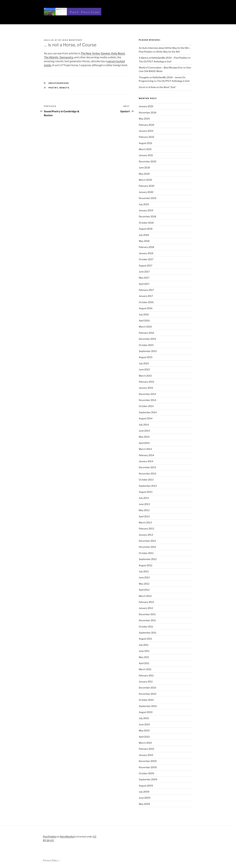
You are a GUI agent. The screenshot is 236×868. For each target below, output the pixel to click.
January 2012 (146, 608)
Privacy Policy (50, 860)
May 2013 (144, 510)
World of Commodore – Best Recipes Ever (161, 68)
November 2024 (148, 113)
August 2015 (146, 357)
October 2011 (146, 627)
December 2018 (147, 216)
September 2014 (148, 412)
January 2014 (146, 461)
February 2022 (146, 137)
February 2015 (146, 382)
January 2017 (146, 296)
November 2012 (147, 547)
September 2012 (148, 559)
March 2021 (145, 149)
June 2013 (144, 504)
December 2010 (147, 688)
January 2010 (146, 755)
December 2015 (147, 339)
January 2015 (146, 388)
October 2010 (146, 700)
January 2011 (146, 682)
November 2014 (147, 400)
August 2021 (146, 143)
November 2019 (147, 198)
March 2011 (145, 669)
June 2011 (144, 651)
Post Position (50, 836)
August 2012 (146, 565)
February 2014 (146, 455)
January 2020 (146, 192)
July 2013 (144, 498)
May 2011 (144, 657)
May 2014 (144, 437)
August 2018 (146, 229)
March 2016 (145, 327)
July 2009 (144, 792)
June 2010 (144, 724)
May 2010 (144, 730)
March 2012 (145, 596)
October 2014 (146, 406)
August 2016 (146, 308)
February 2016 (146, 333)
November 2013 (147, 474)
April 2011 (144, 663)
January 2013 (146, 535)
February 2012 (146, 602)
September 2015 (148, 351)
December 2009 (148, 761)
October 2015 (146, 345)
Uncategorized (59, 83)
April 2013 (144, 516)
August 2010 (146, 712)
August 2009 (146, 786)
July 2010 (144, 718)
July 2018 (144, 235)
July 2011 (144, 645)
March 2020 (145, 180)
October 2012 (146, 553)
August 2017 (146, 266)
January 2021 (146, 155)
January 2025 (146, 106)
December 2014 (147, 394)
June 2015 (144, 369)
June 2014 (144, 431)
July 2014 (144, 425)
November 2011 (147, 620)
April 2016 (144, 321)
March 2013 (145, 522)
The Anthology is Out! (155, 61)
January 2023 (146, 131)
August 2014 (146, 418)
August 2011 (145, 639)
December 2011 (147, 614)
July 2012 (144, 571)
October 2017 (146, 259)
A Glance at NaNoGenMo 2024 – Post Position (163, 58)
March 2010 (145, 743)
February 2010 (147, 749)
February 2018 (146, 247)
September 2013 (148, 486)
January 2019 (146, 210)
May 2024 (144, 119)
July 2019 (144, 204)
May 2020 (144, 174)
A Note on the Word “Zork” (162, 87)
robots (65, 88)
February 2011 (146, 675)
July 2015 (144, 363)
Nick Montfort (73, 40)
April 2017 (144, 284)
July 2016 (144, 314)
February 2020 (147, 186)
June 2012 (144, 577)
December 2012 (147, 541)
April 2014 (144, 443)
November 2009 (148, 767)
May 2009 (144, 804)
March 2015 (145, 376)
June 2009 (145, 798)
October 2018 (146, 223)
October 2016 (146, 302)
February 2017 (146, 290)
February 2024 (147, 125)
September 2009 (148, 779)
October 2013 (146, 480)
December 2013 (147, 467)
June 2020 (144, 167)
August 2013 (146, 492)
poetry (53, 88)
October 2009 (146, 773)
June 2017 (144, 272)
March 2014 (145, 449)
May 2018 (144, 241)
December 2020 (148, 161)
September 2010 (148, 706)
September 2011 (148, 633)
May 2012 (144, 584)
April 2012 (144, 590)
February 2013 (146, 529)
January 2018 (146, 253)
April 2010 (144, 737)
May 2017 (144, 278)
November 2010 (148, 694)
